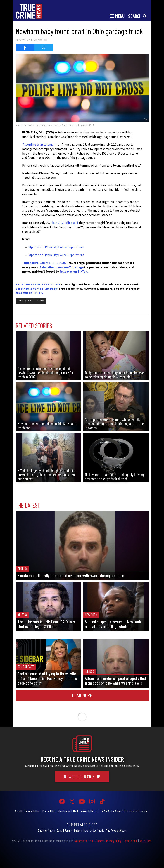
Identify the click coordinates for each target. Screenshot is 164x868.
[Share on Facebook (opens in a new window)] (25, 48)
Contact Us (48, 811)
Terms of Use (130, 841)
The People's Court (116, 830)
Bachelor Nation (46, 830)
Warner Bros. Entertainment (89, 841)
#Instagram (25, 301)
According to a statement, (40, 145)
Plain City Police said (65, 223)
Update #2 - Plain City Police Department (56, 255)
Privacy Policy (114, 841)
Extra (60, 830)
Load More (82, 695)
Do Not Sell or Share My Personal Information (124, 811)
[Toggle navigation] (117, 16)
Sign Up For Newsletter (27, 811)
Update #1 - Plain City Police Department (56, 247)
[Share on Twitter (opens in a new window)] (43, 48)
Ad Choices (145, 841)
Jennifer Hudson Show (76, 830)
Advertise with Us (67, 811)
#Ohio (40, 301)
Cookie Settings (88, 811)
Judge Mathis (97, 830)
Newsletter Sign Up (82, 776)
